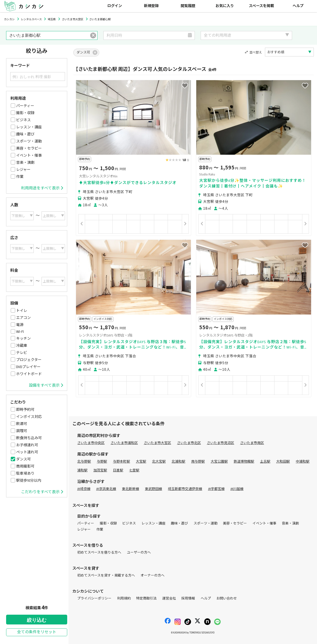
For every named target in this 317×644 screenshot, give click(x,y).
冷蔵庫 (22, 346)
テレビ (22, 353)
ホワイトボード (29, 374)
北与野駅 (84, 462)
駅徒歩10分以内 (29, 480)
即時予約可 (25, 410)
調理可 (22, 431)
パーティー (25, 106)
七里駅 (134, 470)
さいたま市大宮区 (157, 443)
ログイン (115, 6)
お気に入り (225, 6)
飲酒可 (22, 424)
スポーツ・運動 (29, 141)
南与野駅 (198, 462)
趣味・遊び (25, 134)
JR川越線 (237, 489)
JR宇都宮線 (216, 489)
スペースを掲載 (261, 6)
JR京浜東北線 (106, 489)
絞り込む (37, 620)
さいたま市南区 (252, 443)
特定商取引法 (146, 598)
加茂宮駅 (100, 470)
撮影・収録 (25, 113)
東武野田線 (153, 489)
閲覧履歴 (188, 6)
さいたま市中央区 (91, 443)
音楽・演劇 (25, 163)
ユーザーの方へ (139, 552)
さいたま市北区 (189, 443)
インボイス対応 (29, 417)
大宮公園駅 (219, 462)
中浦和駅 (303, 462)
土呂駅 (265, 462)
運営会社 (169, 598)
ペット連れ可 (27, 452)
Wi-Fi (20, 332)
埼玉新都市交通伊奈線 (185, 489)
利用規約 (124, 598)
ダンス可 (23, 459)
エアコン (23, 318)
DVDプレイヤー (28, 367)
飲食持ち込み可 (29, 438)
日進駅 (118, 470)
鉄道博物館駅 (244, 462)
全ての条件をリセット (37, 632)
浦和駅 (82, 470)
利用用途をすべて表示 (42, 188)
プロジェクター (29, 360)
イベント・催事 (29, 155)
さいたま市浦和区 (124, 443)
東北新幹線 (131, 489)
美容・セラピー (29, 148)
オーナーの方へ (153, 575)
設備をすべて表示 (46, 385)
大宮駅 (141, 462)
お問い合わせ (227, 598)
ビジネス (23, 120)
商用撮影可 (25, 466)
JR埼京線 (84, 489)
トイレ (22, 311)
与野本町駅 (121, 462)
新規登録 (151, 6)
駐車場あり (25, 473)
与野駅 (102, 462)
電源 (20, 325)
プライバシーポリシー (94, 598)
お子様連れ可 (27, 445)
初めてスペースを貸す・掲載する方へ (106, 575)
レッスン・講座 (29, 127)
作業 (20, 177)
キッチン (23, 338)
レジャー (23, 170)
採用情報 (188, 598)
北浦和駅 (178, 462)
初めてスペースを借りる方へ (99, 552)
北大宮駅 (159, 462)
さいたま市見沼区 (220, 443)
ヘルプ (298, 6)
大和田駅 (283, 462)
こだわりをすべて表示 (42, 492)
